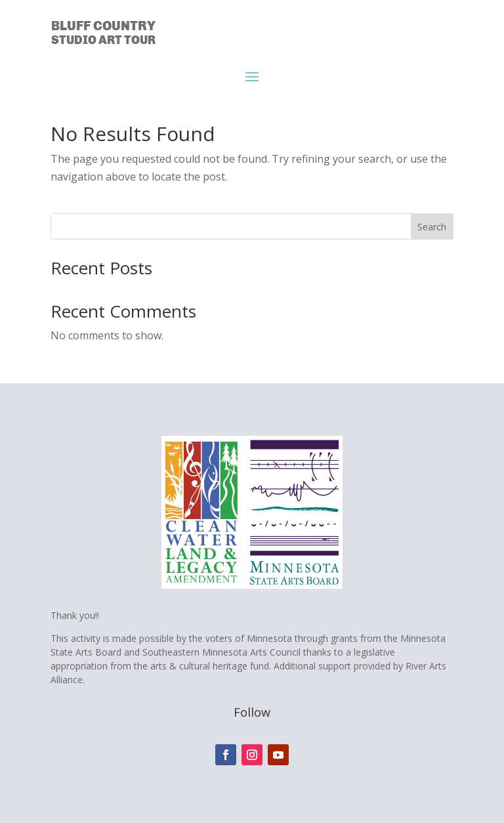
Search (432, 227)
